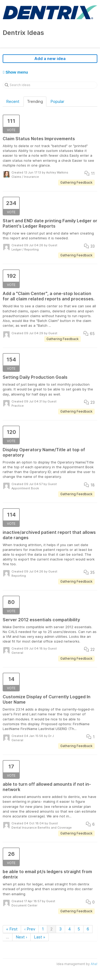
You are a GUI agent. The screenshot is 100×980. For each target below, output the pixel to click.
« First (12, 929)
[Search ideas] (50, 85)
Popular (57, 101)
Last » (40, 937)
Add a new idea (50, 59)
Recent (13, 101)
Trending (35, 101)
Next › (21, 937)
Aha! (94, 964)
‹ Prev (30, 929)
